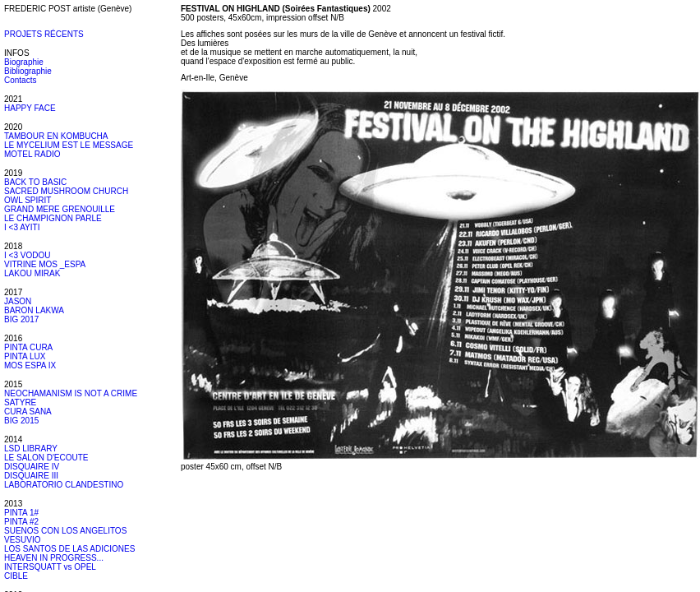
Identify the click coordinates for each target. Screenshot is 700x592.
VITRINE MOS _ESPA (45, 264)
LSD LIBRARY (31, 449)
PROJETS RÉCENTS (44, 34)
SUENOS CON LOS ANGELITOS (65, 531)
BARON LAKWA (34, 310)
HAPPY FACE (30, 108)
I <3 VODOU (27, 255)
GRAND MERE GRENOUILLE (60, 209)
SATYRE (20, 402)
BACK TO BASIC (35, 182)
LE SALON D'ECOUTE (46, 458)
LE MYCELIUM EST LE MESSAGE (69, 145)
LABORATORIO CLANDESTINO (64, 485)
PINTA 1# (21, 513)
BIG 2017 (21, 319)
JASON (18, 301)
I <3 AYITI (22, 227)
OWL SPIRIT (28, 200)
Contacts (20, 80)
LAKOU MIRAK (32, 273)
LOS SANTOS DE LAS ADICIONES (69, 549)
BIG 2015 (21, 421)
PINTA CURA (28, 347)
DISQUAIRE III (31, 476)
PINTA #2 (21, 522)
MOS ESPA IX (30, 365)
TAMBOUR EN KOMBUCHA (56, 136)
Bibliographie (28, 71)
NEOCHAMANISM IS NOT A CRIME (71, 393)
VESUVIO (22, 540)
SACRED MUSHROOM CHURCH (66, 191)
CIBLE (16, 576)
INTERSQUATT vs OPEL (50, 567)
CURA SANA (28, 412)
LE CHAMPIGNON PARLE (53, 218)
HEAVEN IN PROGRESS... (54, 558)
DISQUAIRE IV (32, 467)
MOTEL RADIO (32, 154)
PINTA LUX (25, 356)
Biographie (24, 62)
